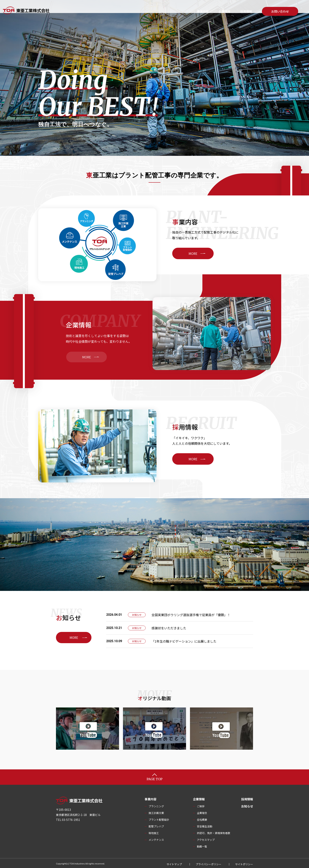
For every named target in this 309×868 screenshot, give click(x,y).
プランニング (156, 805)
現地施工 (154, 832)
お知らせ (247, 805)
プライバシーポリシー (208, 863)
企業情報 (224, 11)
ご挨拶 (201, 805)
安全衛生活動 (205, 825)
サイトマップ (174, 863)
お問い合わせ (280, 11)
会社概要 (202, 818)
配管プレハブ (156, 825)
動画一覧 (202, 845)
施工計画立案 (156, 811)
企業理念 (202, 811)
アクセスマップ (206, 838)
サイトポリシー (244, 863)
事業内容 (203, 11)
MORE (207, 253)
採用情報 (246, 11)
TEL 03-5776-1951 (68, 818)
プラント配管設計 (159, 818)
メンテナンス (156, 838)
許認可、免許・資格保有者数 (214, 832)
